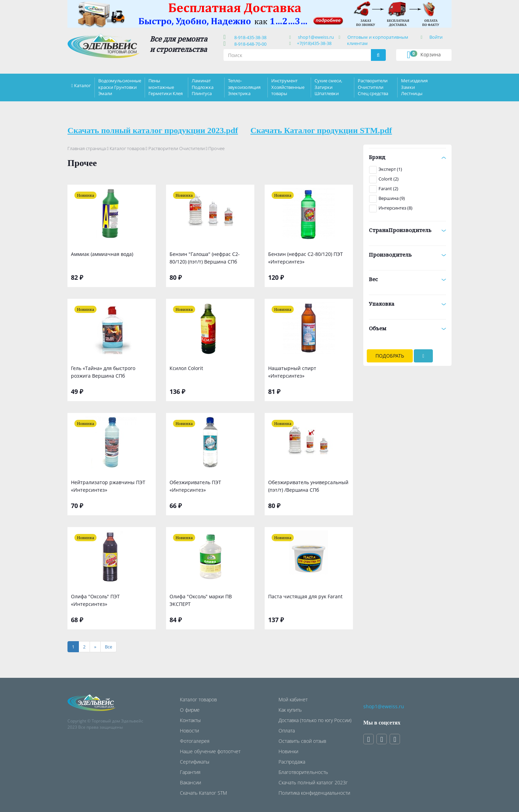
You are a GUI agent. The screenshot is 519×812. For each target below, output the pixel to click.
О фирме (190, 710)
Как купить (290, 710)
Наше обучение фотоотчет (210, 751)
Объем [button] (407, 328)
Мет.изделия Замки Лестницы (414, 87)
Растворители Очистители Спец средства (373, 87)
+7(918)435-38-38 (314, 43)
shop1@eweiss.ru (316, 37)
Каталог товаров (127, 148)
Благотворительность (303, 772)
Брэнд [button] (407, 157)
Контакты (190, 720)
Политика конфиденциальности (314, 793)
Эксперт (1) (390, 169)
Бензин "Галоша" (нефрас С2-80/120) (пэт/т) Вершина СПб (205, 258)
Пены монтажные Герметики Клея (166, 87)
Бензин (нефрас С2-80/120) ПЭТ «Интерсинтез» (306, 258)
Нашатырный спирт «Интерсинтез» (292, 372)
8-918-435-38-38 (249, 37)
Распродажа (292, 762)
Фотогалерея (195, 741)
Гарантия (190, 772)
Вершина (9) (392, 198)
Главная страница (87, 148)
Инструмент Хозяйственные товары (288, 87)
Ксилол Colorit (186, 368)
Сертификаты (195, 762)
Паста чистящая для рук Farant (305, 596)
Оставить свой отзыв (302, 741)
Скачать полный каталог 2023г (313, 782)
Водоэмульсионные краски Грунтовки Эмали (120, 87)
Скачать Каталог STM (203, 793)
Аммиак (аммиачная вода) (102, 254)
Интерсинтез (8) (395, 208)
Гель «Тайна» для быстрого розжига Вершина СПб (103, 372)
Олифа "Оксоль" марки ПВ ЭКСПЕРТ (201, 600)
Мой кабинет (293, 699)
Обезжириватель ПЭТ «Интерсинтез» (195, 486)
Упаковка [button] (407, 304)
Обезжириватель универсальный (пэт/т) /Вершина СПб (308, 486)
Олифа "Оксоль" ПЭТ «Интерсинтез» (95, 600)
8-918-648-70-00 (249, 44)
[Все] (108, 647)
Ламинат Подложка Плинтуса (203, 87)
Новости (189, 731)
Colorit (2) (389, 179)
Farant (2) (388, 188)
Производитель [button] (407, 255)
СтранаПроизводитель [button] (407, 230)
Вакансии (190, 782)
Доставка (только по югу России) (315, 720)
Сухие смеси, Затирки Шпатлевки (328, 87)
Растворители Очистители (177, 148)
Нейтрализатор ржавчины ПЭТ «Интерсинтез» (108, 486)
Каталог (83, 85)
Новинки (288, 751)
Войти (436, 37)
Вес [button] (407, 279)
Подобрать (390, 356)
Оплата (287, 731)
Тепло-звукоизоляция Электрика (244, 87)
